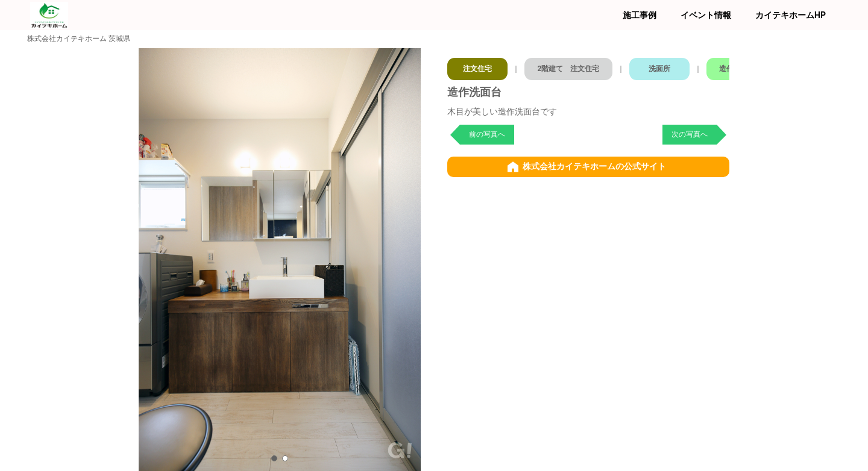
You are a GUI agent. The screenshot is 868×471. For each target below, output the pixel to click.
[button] (274, 458)
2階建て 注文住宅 (573, 66)
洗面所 (667, 66)
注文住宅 (478, 66)
